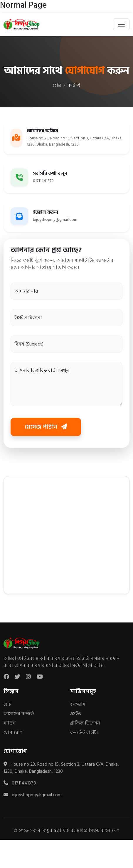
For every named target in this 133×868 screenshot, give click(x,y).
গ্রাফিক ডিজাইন (85, 723)
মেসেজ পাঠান (46, 427)
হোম (57, 85)
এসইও (76, 714)
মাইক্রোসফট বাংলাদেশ (98, 830)
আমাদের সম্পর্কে (19, 714)
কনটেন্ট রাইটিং (84, 732)
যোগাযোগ (13, 732)
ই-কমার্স (78, 704)
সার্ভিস (10, 723)
